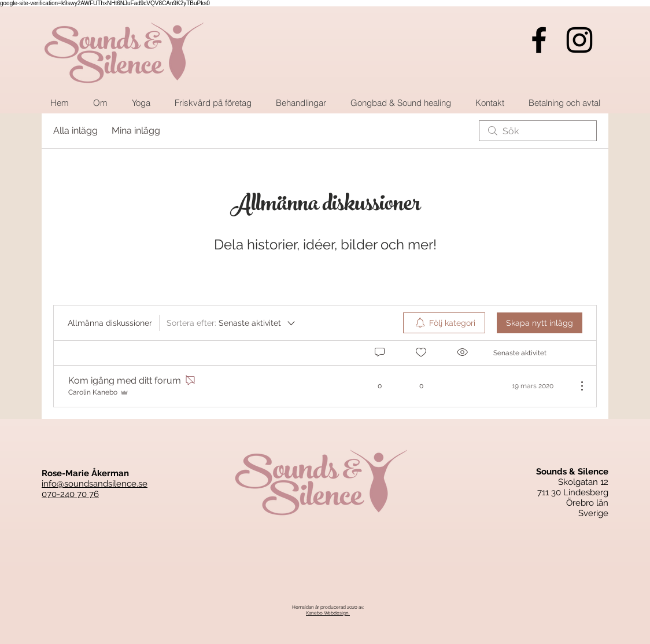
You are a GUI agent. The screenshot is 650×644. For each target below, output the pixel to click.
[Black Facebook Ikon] (539, 40)
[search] (538, 131)
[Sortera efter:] (232, 323)
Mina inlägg (136, 130)
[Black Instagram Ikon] (579, 40)
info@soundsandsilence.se (95, 484)
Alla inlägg (75, 130)
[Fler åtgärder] (576, 386)
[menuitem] (444, 323)
